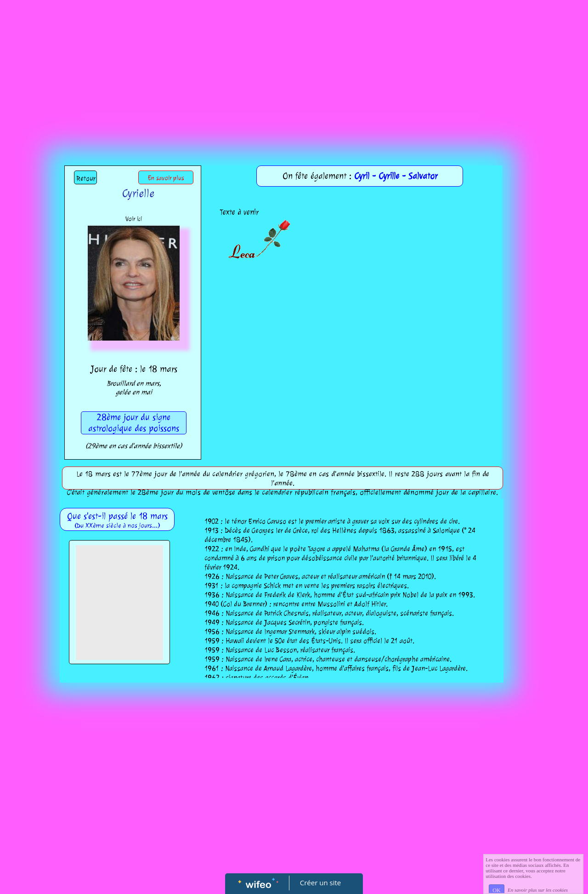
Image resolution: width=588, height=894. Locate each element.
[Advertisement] (294, 69)
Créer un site (320, 883)
